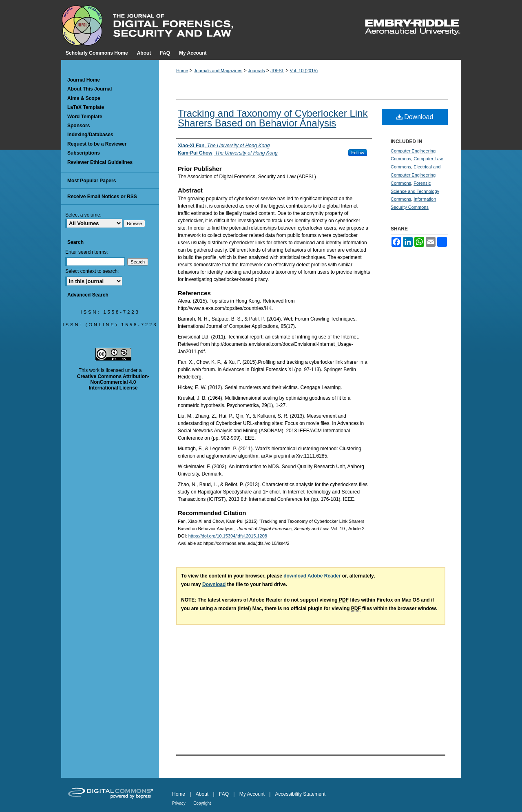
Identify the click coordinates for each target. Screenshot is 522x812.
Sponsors (79, 126)
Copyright (202, 803)
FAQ (224, 794)
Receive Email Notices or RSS (102, 197)
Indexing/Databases (90, 135)
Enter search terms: (87, 252)
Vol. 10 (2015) (304, 71)
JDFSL (277, 71)
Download (415, 117)
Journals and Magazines (218, 71)
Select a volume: (83, 215)
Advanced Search (88, 295)
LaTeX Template (86, 107)
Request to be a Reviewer (97, 144)
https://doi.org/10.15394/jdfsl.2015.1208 (228, 536)
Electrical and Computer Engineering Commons (416, 175)
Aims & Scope (84, 98)
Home (182, 71)
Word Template (85, 117)
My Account (252, 794)
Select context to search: (92, 271)
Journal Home (84, 80)
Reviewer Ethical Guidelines (100, 162)
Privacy (179, 803)
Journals (257, 71)
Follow (358, 153)
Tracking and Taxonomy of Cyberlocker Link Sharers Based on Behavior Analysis (273, 118)
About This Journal (90, 89)
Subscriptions (84, 153)
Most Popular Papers (92, 181)
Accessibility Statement (300, 794)
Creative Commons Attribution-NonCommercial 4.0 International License (113, 382)
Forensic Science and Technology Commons (415, 191)
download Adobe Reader (312, 576)
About (202, 794)
